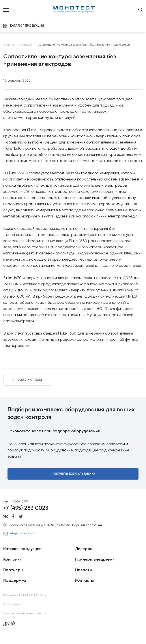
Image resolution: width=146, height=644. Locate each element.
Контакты (84, 581)
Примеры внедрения (95, 559)
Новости (83, 570)
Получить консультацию (73, 474)
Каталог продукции (22, 549)
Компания (12, 559)
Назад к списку (28, 380)
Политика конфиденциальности (25, 614)
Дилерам (84, 549)
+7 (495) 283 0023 (26, 508)
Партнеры (13, 570)
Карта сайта (12, 604)
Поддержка (15, 581)
